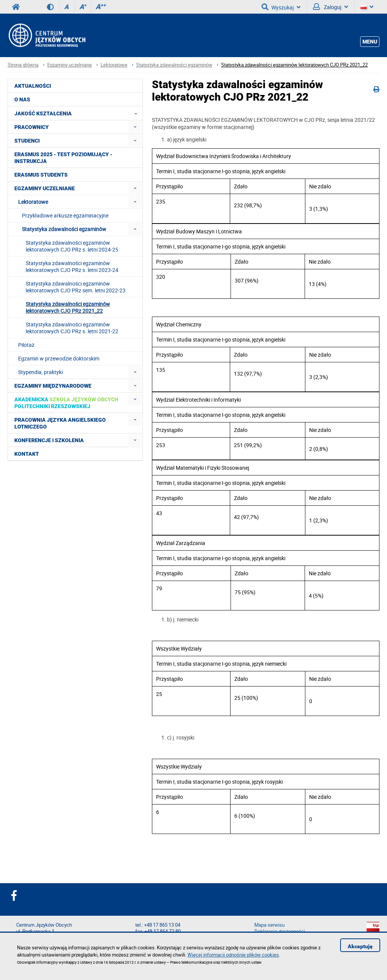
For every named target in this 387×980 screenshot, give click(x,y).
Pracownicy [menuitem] (32, 127)
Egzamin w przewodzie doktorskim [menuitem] (59, 358)
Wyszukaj (281, 7)
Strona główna (23, 65)
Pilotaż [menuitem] (26, 345)
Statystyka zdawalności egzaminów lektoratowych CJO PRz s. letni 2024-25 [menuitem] (72, 246)
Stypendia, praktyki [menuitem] (40, 372)
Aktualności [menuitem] (33, 86)
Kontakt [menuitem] (27, 454)
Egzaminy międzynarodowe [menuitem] (53, 386)
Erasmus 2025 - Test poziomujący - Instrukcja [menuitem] (63, 158)
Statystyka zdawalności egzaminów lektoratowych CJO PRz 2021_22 (294, 65)
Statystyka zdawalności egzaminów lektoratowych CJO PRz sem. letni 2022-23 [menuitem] (76, 287)
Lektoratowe (114, 65)
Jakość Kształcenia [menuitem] (78, 113)
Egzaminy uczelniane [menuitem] (45, 188)
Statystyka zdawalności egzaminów (174, 65)
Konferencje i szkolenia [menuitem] (49, 440)
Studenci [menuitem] (27, 141)
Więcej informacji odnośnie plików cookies (233, 955)
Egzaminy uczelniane (70, 65)
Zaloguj (330, 7)
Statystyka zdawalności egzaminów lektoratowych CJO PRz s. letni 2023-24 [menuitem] (72, 266)
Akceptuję (360, 946)
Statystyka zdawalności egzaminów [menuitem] (64, 229)
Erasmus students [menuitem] (41, 175)
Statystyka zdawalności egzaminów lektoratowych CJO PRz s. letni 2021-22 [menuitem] (72, 328)
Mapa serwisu (269, 925)
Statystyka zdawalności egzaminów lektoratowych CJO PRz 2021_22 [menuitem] (68, 307)
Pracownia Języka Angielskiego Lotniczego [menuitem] (60, 423)
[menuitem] (135, 127)
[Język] (367, 7)
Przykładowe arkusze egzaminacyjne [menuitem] (65, 215)
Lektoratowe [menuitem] (33, 202)
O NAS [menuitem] (22, 99)
